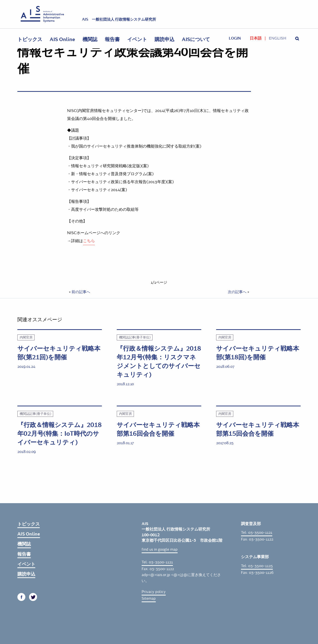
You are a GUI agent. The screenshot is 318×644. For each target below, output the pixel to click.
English (278, 38)
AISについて (196, 39)
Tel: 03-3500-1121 (157, 562)
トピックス (30, 39)
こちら (89, 241)
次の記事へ (237, 292)
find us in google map (160, 549)
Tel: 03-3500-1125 (257, 566)
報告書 (112, 39)
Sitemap (149, 598)
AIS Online (62, 39)
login (235, 38)
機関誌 (90, 39)
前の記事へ (81, 292)
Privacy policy (154, 592)
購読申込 (164, 39)
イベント (137, 39)
